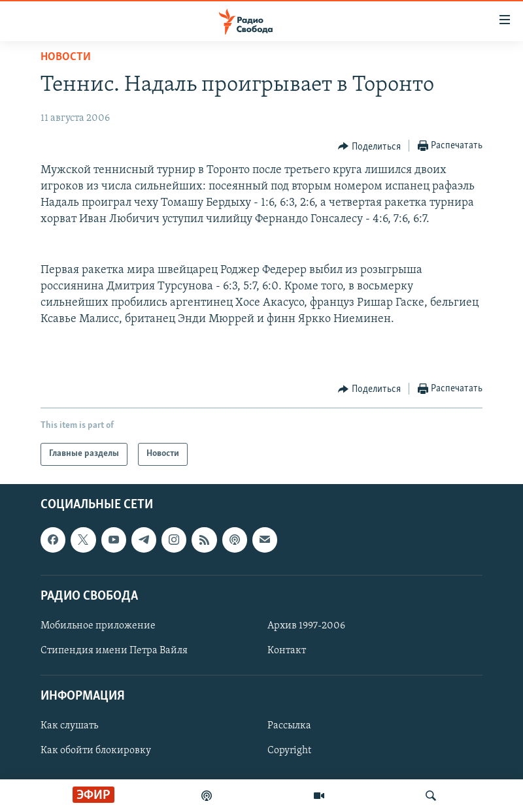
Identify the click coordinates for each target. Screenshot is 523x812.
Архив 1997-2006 (306, 626)
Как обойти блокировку (96, 751)
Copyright (289, 751)
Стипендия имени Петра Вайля (114, 651)
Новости (66, 57)
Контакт (287, 651)
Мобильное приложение (98, 626)
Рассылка (289, 726)
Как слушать (69, 726)
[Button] (369, 146)
